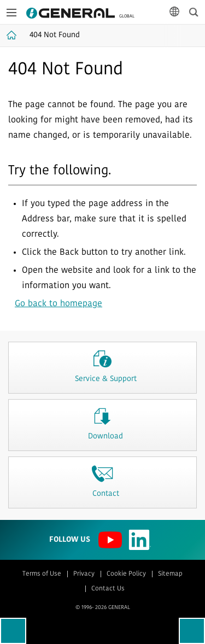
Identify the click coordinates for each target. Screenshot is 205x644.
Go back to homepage (58, 304)
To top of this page (192, 631)
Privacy (84, 574)
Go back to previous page (13, 631)
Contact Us (108, 589)
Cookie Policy (126, 574)
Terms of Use (42, 574)
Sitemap (170, 574)
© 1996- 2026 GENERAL (103, 608)
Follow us (70, 540)
